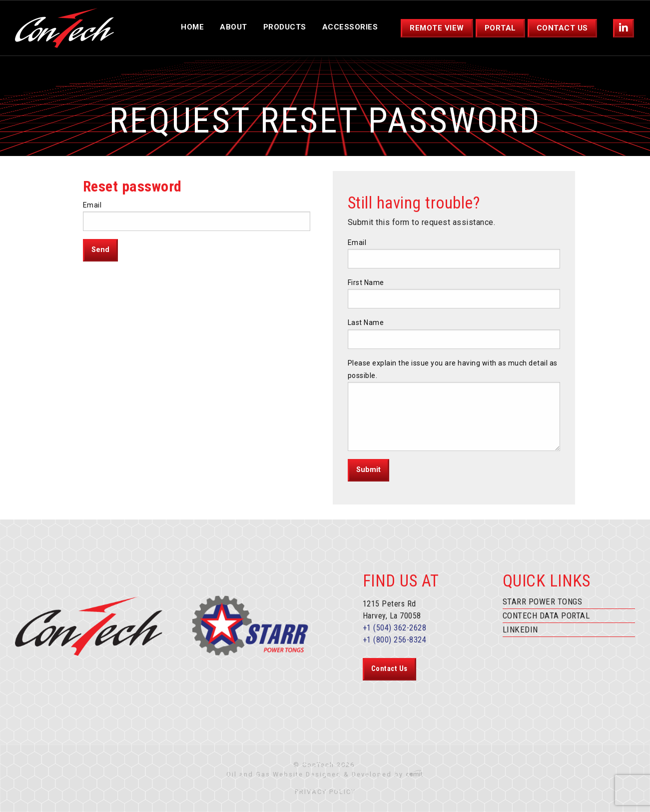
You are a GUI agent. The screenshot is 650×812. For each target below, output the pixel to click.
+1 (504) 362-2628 (395, 628)
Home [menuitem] (192, 27)
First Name (366, 282)
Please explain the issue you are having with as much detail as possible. (453, 369)
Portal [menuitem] (500, 28)
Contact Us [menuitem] (562, 28)
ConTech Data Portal (546, 615)
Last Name (366, 322)
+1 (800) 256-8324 (395, 640)
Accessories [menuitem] (350, 27)
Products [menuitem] (285, 27)
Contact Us (389, 669)
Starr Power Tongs (543, 601)
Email (92, 205)
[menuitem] (624, 28)
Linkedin (520, 629)
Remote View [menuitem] (437, 28)
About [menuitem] (234, 27)
